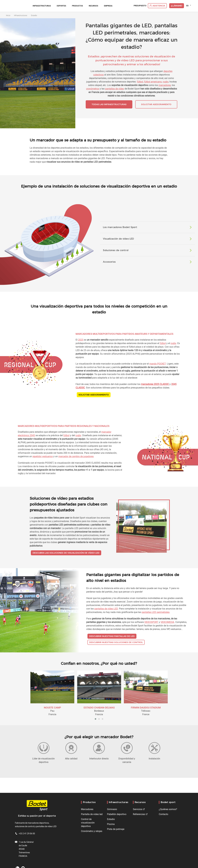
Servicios (138, 809)
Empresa (108, 6)
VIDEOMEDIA (167, 622)
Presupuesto (140, 6)
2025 (81, 340)
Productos (77, 6)
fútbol (140, 82)
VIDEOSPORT (151, 622)
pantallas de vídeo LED (106, 609)
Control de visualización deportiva (88, 823)
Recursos (93, 6)
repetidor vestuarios (43, 456)
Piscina (111, 824)
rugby (166, 82)
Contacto (163, 814)
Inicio (8, 15)
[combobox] (189, 6)
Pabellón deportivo (117, 814)
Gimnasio (112, 809)
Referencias (139, 814)
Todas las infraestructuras (109, 104)
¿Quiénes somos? (168, 809)
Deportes (61, 6)
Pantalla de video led (92, 814)
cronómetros (93, 89)
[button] (95, 719)
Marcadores (87, 809)
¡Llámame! (177, 6)
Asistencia (159, 6)
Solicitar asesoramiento (156, 104)
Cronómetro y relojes (92, 831)
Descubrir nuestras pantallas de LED (112, 636)
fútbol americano (153, 82)
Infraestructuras (42, 6)
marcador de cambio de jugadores (76, 456)
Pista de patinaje (116, 829)
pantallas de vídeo (115, 89)
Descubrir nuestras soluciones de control (116, 642)
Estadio (111, 819)
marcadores (165, 85)
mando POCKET (157, 364)
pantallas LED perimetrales (156, 612)
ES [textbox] (187, 6)
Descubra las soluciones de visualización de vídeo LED (66, 553)
